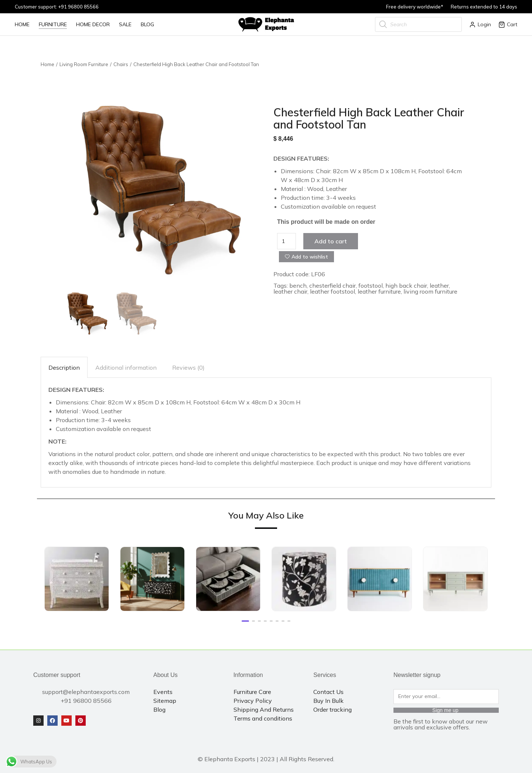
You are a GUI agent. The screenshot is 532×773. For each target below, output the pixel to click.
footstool (371, 285)
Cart (508, 24)
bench (298, 285)
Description (64, 367)
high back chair (406, 285)
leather (439, 285)
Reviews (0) (188, 367)
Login (480, 24)
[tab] (64, 367)
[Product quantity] (287, 241)
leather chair (290, 291)
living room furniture (430, 291)
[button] (245, 621)
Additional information (126, 367)
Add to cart (331, 241)
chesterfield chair (332, 285)
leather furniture (379, 291)
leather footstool (332, 291)
